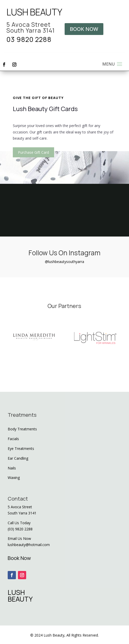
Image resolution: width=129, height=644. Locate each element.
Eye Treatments (21, 448)
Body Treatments (22, 429)
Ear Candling (18, 458)
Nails (12, 468)
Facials (13, 439)
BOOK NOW (84, 29)
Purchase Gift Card (33, 152)
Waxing (14, 478)
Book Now (19, 558)
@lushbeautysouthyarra (64, 262)
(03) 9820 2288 (20, 529)
